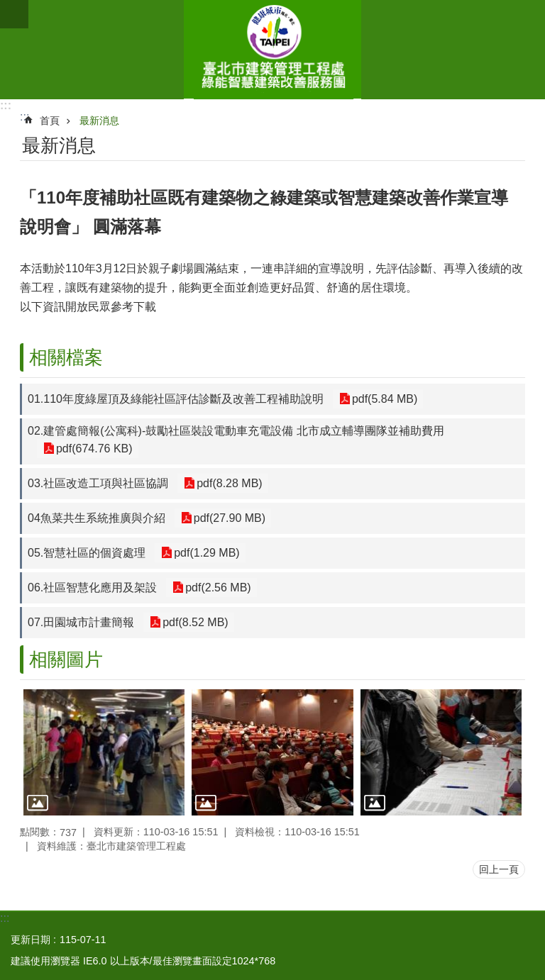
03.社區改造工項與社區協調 (98, 483)
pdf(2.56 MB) (216, 588)
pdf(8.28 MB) (228, 483)
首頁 (50, 121)
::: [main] (24, 117)
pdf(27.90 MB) (228, 518)
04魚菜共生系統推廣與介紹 (97, 518)
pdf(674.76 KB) (93, 449)
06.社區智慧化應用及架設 (92, 588)
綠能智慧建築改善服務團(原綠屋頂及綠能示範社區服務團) (272, 50)
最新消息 (99, 121)
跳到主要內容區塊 (7, 7)
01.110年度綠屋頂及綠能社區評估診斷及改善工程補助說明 (176, 399)
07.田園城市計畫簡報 (81, 622)
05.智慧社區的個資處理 (87, 553)
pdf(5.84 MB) (383, 399)
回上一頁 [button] (499, 869)
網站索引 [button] (14, 14)
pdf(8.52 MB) (194, 622)
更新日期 (31, 940)
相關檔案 (66, 357)
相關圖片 (66, 659)
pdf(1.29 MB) (205, 553)
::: (6, 105)
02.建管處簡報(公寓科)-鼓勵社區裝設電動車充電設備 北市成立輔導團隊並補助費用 (236, 431)
